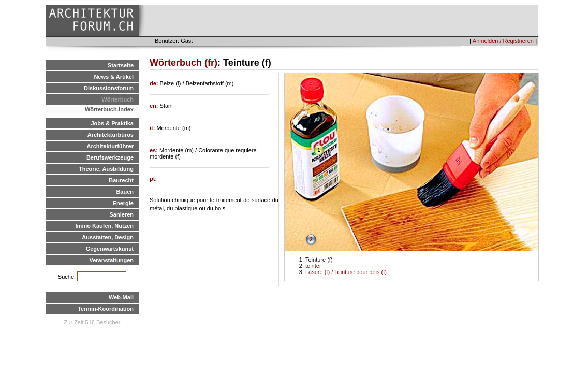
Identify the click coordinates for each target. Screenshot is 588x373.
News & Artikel (114, 77)
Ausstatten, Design (108, 237)
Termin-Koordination (106, 309)
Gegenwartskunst (110, 249)
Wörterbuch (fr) (183, 63)
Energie (123, 203)
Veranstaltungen (111, 260)
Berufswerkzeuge (110, 157)
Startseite (121, 65)
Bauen (125, 192)
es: (155, 150)
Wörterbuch (117, 99)
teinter (313, 266)
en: (155, 106)
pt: (153, 179)
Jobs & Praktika (112, 123)
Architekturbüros (111, 135)
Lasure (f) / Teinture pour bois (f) (346, 272)
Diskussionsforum (109, 88)
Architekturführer (110, 146)
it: (153, 128)
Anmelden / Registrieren (503, 41)
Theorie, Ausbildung (106, 169)
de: (155, 83)
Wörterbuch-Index (109, 109)
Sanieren (122, 214)
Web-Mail (121, 297)
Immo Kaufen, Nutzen (105, 226)
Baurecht (121, 180)
